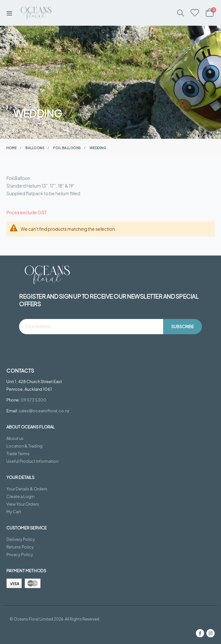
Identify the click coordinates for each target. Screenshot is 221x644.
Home (11, 148)
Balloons (35, 148)
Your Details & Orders (27, 489)
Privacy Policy (20, 554)
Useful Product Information (32, 461)
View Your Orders (23, 504)
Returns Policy (20, 547)
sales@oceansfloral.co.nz (44, 411)
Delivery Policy (21, 539)
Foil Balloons (67, 148)
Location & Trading (24, 446)
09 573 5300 (34, 400)
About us (15, 438)
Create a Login (20, 496)
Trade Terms (18, 454)
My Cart (14, 512)
